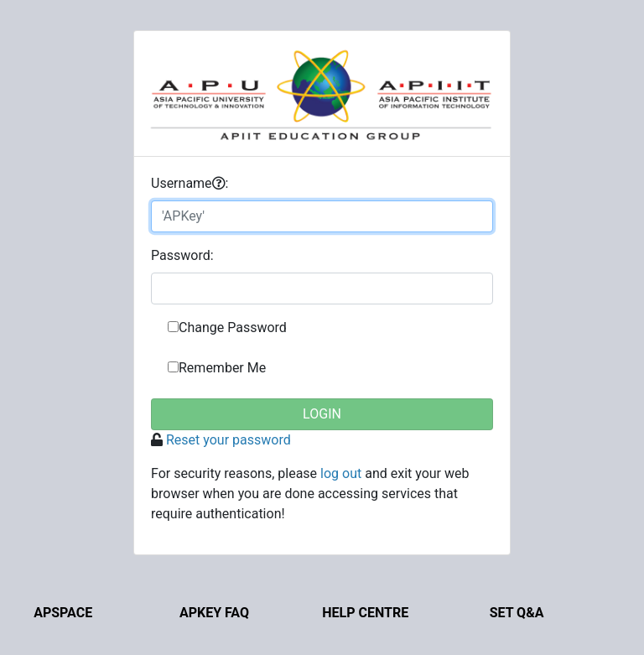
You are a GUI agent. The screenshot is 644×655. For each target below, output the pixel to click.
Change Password (233, 327)
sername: (190, 183)
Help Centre (365, 613)
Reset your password (229, 440)
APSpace (63, 613)
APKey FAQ (214, 613)
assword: (182, 255)
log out (341, 473)
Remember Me (222, 368)
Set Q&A (517, 613)
